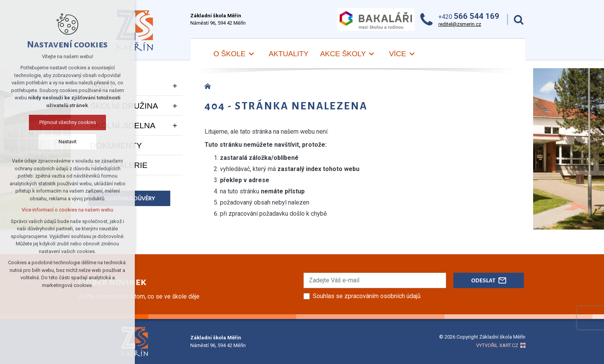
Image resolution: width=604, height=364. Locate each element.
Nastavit (68, 142)
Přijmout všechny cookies (68, 122)
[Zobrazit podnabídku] (175, 86)
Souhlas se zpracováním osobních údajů (367, 296)
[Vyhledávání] (519, 19)
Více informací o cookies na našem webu (67, 210)
